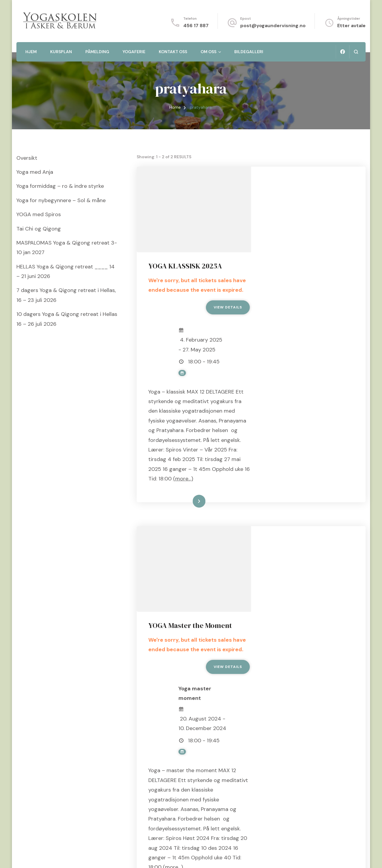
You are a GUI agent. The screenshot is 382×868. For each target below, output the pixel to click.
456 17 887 (196, 26)
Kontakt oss (173, 52)
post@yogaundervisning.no (273, 26)
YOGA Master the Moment (305, 493)
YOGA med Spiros (39, 214)
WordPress (151, 856)
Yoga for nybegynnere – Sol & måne (61, 200)
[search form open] (356, 52)
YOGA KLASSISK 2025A (300, 180)
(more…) (273, 432)
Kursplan (61, 52)
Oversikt (27, 158)
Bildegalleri (249, 52)
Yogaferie (134, 52)
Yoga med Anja (35, 172)
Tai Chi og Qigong (39, 229)
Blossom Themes (91, 856)
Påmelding (97, 52)
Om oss (208, 52)
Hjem (31, 52)
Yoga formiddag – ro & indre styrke (60, 186)
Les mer (300, 454)
